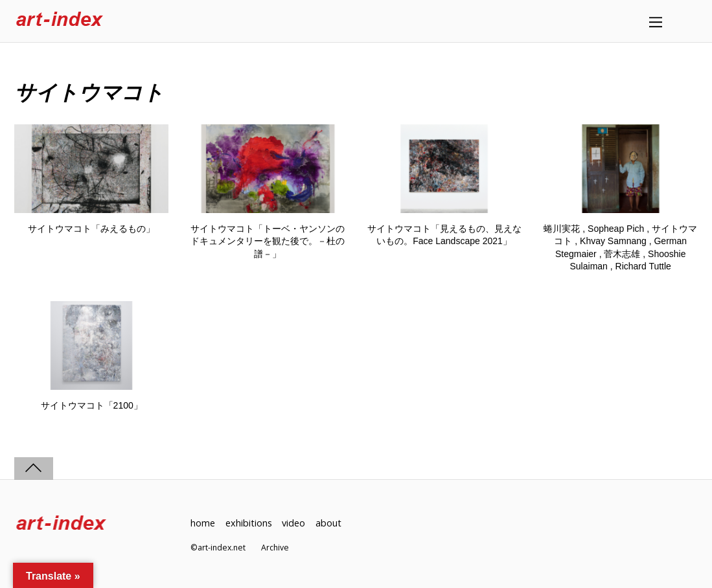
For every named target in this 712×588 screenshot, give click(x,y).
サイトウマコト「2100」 (92, 405)
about (328, 523)
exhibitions (249, 523)
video (293, 523)
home (203, 523)
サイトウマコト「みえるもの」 (91, 229)
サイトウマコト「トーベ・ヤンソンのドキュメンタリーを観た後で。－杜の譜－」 (268, 241)
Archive (275, 548)
